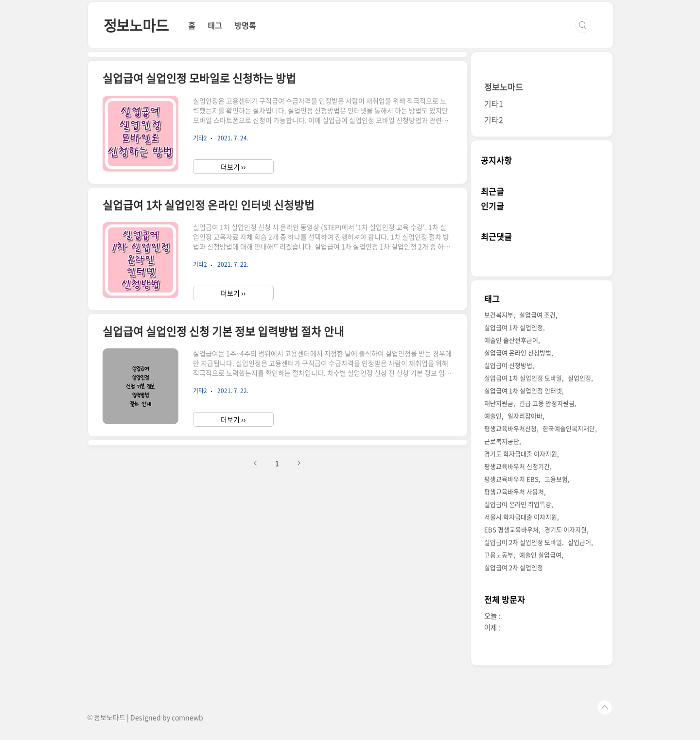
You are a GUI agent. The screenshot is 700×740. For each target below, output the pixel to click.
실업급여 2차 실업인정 (514, 567)
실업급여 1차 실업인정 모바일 (523, 378)
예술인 (493, 416)
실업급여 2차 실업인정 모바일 (523, 542)
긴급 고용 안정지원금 (547, 403)
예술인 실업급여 (540, 555)
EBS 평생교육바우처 (511, 529)
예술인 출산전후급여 (511, 340)
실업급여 (579, 542)
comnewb (187, 717)
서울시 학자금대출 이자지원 (521, 517)
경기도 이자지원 (566, 529)
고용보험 (556, 479)
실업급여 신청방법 (508, 365)
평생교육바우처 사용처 (514, 491)
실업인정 (579, 378)
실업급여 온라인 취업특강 (518, 504)
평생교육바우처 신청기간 (517, 466)
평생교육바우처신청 (510, 428)
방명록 (245, 25)
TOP (605, 707)
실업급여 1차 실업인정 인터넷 (523, 390)
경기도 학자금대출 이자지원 (521, 454)
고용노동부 (499, 555)
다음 (298, 463)
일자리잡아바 (525, 416)
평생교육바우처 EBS (511, 479)
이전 (256, 463)
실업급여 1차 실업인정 (514, 327)
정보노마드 (136, 25)
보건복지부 (499, 315)
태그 (215, 25)
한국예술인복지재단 (569, 428)
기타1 (494, 103)
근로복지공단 (502, 441)
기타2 (494, 120)
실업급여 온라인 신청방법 (518, 353)
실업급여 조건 (537, 315)
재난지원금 (499, 403)
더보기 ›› (233, 167)
